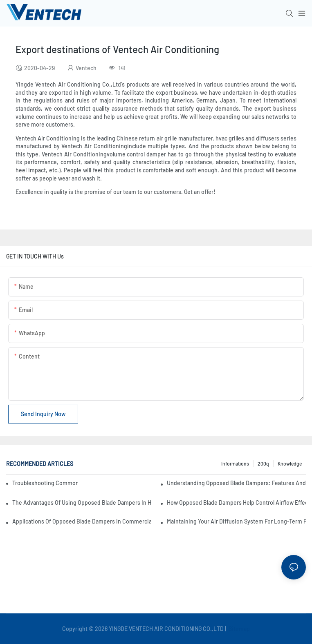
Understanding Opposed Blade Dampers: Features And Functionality (236, 483)
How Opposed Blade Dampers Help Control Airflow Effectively (236, 502)
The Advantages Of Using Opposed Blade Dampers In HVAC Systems (82, 502)
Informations (235, 464)
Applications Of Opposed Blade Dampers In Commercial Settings (82, 521)
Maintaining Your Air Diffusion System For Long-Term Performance (236, 521)
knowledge (290, 464)
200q (263, 464)
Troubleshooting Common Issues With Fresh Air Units (45, 483)
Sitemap (239, 629)
